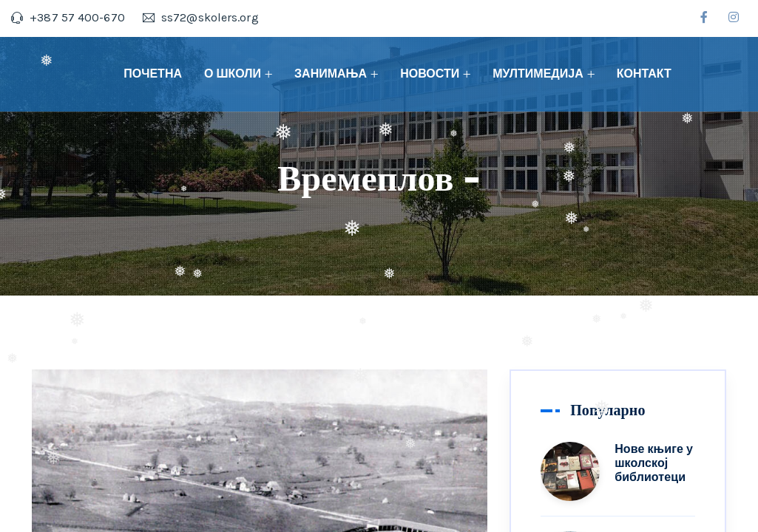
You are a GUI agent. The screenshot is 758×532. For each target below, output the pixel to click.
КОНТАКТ (644, 74)
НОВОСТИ (430, 74)
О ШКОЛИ (233, 74)
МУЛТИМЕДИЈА (538, 74)
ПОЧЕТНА (153, 74)
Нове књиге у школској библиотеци (654, 463)
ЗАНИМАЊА (331, 74)
